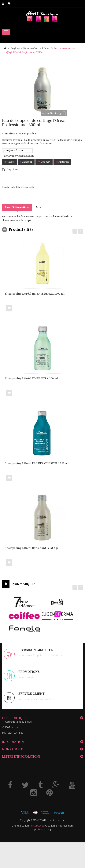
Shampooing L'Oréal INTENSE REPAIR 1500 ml (35, 294)
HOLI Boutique (14, 718)
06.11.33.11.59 (15, 733)
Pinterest (62, 162)
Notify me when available (19, 156)
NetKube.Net (37, 826)
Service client (31, 694)
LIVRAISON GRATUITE (36, 650)
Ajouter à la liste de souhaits (18, 187)
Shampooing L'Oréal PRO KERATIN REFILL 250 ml (37, 463)
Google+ (44, 162)
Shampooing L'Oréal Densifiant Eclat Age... (33, 548)
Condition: (8, 134)
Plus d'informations (17, 207)
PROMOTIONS (29, 672)
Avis (38, 207)
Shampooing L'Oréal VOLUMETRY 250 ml (31, 378)
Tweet (9, 162)
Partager (26, 162)
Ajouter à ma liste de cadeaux (9, 308)
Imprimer (13, 169)
